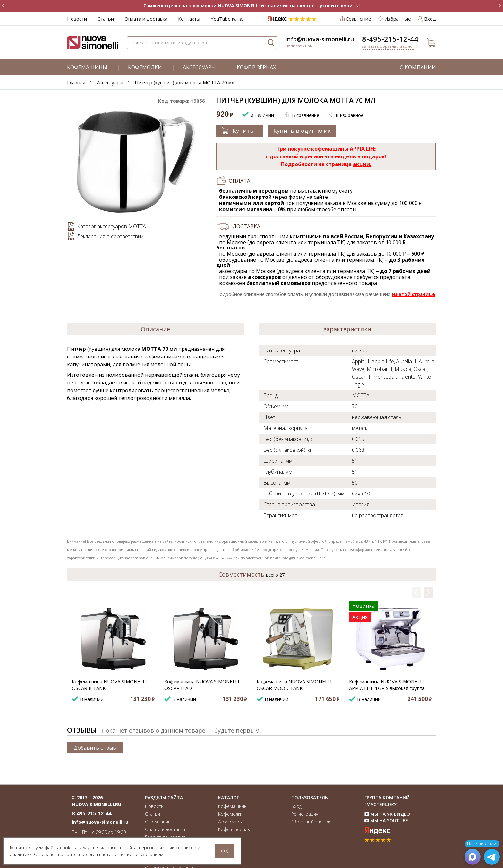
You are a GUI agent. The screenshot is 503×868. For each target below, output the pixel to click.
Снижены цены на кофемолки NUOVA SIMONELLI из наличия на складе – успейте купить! (251, 6)
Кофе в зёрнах (256, 67)
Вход (296, 806)
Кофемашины (87, 67)
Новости (77, 19)
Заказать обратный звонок (388, 46)
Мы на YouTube (386, 820)
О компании (418, 67)
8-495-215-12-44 (390, 39)
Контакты (189, 19)
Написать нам (299, 46)
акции (361, 164)
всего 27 (275, 575)
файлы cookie (59, 848)
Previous (417, 592)
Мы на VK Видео (387, 814)
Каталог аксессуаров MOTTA (111, 226)
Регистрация (305, 814)
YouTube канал (228, 19)
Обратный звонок (311, 822)
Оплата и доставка (146, 19)
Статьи (106, 19)
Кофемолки (145, 67)
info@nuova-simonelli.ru (320, 39)
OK (225, 851)
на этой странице (413, 294)
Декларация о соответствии (110, 236)
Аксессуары (199, 67)
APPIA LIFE (363, 149)
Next (430, 592)
